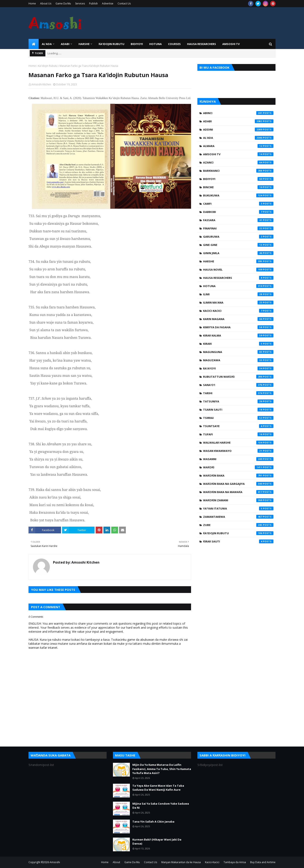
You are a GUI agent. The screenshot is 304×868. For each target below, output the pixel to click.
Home (32, 3)
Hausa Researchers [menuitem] (202, 44)
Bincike (238, 187)
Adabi (238, 121)
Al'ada (238, 138)
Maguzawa (238, 360)
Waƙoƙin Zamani (238, 500)
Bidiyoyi (238, 179)
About (116, 862)
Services (80, 3)
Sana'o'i (238, 385)
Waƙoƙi (238, 467)
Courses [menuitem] (174, 44)
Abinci (238, 113)
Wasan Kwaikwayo (238, 451)
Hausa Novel (238, 270)
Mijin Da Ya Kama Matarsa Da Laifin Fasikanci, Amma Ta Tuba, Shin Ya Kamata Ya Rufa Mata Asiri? (162, 769)
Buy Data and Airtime (263, 862)
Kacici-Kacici (238, 311)
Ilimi (238, 294)
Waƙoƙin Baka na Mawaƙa (238, 492)
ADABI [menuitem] (65, 44)
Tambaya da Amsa (235, 862)
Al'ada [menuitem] (47, 44)
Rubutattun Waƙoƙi (238, 377)
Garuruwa (238, 237)
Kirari (238, 344)
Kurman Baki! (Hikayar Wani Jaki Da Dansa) (157, 842)
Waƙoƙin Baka (238, 476)
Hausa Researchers (238, 278)
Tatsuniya (238, 401)
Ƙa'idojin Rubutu (48, 66)
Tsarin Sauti (238, 410)
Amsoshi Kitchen (41, 84)
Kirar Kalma (238, 335)
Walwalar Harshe (238, 443)
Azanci (238, 162)
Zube (238, 525)
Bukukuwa (238, 195)
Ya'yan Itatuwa (238, 508)
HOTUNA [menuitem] (155, 44)
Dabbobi (238, 212)
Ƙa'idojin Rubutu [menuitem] (111, 44)
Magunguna (238, 352)
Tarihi (238, 393)
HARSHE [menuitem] (84, 44)
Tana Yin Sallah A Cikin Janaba (153, 822)
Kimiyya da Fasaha (238, 327)
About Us (46, 3)
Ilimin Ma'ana (238, 303)
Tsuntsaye (238, 426)
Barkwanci (238, 171)
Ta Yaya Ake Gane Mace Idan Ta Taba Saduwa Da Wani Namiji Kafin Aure (158, 788)
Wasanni (238, 459)
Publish (93, 3)
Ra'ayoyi (238, 368)
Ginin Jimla (238, 253)
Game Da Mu (63, 3)
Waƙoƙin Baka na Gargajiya (238, 484)
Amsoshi (55, 862)
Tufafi (238, 434)
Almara (238, 146)
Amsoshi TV (238, 154)
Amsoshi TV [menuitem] (231, 44)
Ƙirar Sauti (238, 541)
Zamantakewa (238, 517)
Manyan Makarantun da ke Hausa (181, 862)
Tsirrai (238, 418)
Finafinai (238, 228)
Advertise (108, 3)
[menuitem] (34, 44)
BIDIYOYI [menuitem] (137, 44)
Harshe (238, 261)
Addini (238, 129)
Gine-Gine (238, 245)
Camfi (238, 204)
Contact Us (124, 3)
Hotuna (238, 286)
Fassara (238, 220)
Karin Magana (238, 319)
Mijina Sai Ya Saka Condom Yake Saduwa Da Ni (161, 806)
